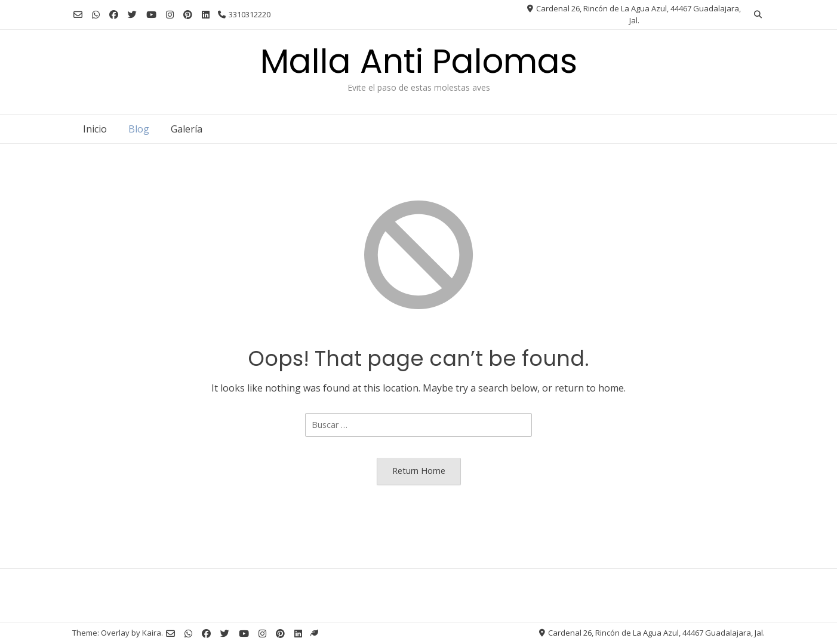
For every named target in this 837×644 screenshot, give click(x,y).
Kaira (152, 633)
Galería (187, 129)
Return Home (419, 471)
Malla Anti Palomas (419, 61)
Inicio (95, 129)
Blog (139, 129)
